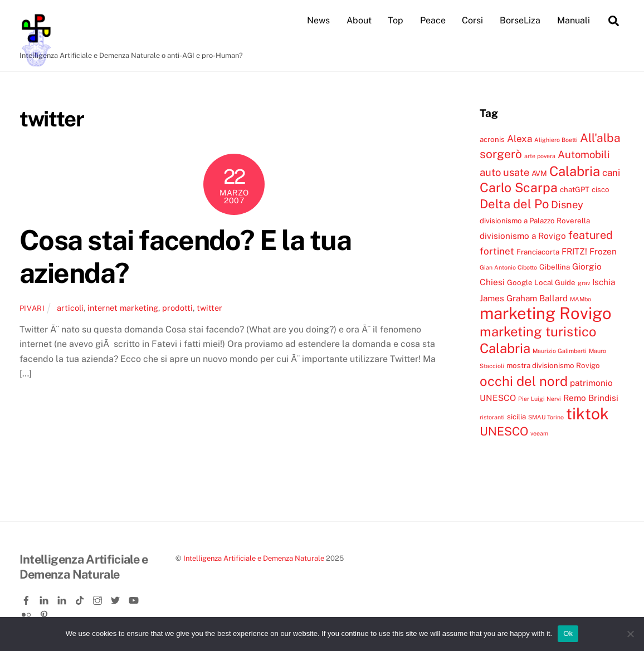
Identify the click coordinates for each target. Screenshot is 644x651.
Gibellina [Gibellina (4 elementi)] (555, 267)
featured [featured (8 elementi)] (591, 235)
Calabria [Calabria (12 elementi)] (575, 171)
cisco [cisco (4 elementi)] (601, 189)
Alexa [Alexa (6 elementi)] (519, 139)
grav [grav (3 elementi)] (584, 283)
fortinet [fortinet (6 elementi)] (497, 251)
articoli (70, 308)
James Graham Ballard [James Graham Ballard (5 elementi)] (524, 298)
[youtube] (134, 598)
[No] (630, 634)
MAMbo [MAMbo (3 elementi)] (580, 299)
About (359, 20)
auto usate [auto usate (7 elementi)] (504, 172)
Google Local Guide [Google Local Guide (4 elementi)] (541, 282)
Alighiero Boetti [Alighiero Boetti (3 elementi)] (556, 140)
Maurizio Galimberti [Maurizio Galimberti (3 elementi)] (560, 351)
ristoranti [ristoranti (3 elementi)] (492, 417)
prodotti (177, 308)
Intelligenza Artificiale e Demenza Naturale (254, 558)
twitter (209, 308)
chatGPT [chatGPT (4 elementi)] (575, 189)
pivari (32, 308)
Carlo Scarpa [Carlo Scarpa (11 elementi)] (519, 187)
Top (396, 20)
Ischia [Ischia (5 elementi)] (604, 282)
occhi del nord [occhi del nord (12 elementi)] (524, 381)
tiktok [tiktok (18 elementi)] (587, 413)
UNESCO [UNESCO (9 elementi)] (504, 431)
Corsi (472, 20)
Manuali (574, 20)
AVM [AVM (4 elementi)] (539, 173)
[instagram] (99, 598)
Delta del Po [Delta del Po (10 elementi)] (514, 204)
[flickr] (27, 613)
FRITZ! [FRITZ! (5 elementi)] (574, 251)
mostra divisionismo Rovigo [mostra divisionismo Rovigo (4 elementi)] (553, 365)
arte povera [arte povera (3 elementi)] (540, 156)
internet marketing (123, 308)
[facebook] (27, 598)
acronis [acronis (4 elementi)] (492, 139)
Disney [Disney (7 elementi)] (567, 204)
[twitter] (116, 598)
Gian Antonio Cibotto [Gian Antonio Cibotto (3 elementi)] (508, 267)
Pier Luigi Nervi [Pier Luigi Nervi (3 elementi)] (540, 399)
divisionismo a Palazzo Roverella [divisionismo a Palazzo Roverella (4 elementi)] (535, 221)
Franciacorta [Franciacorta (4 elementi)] (538, 252)
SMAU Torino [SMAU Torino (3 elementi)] (546, 417)
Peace (433, 20)
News (318, 20)
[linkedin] (45, 598)
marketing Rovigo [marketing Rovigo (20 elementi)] (546, 313)
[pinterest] (45, 613)
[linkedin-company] (63, 598)
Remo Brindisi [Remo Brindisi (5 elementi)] (591, 398)
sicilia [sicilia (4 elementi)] (516, 417)
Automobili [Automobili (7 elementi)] (584, 154)
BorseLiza (520, 20)
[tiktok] (81, 598)
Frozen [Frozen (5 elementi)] (603, 251)
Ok (568, 633)
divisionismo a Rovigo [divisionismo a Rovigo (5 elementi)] (523, 236)
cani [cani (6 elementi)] (611, 173)
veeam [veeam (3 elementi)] (539, 433)
